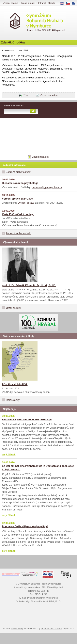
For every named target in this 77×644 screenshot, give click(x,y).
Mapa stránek (28, 3)
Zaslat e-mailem (49, 95)
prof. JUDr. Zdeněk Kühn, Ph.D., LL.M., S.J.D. (29, 285)
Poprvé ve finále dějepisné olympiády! (25, 526)
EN (63, 3)
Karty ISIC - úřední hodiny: (18, 214)
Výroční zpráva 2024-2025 (17, 199)
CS (69, 3)
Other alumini (13, 308)
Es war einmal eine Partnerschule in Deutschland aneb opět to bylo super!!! (38, 468)
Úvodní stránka (11, 3)
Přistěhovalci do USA (15, 384)
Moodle (52, 3)
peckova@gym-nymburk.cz (47, 187)
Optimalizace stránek (52, 629)
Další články (13, 400)
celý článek (9, 454)
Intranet (42, 3)
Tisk (26, 95)
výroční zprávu (26, 203)
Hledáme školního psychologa (20, 183)
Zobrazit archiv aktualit (19, 172)
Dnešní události (40, 157)
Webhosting (17, 629)
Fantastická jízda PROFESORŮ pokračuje (27, 419)
